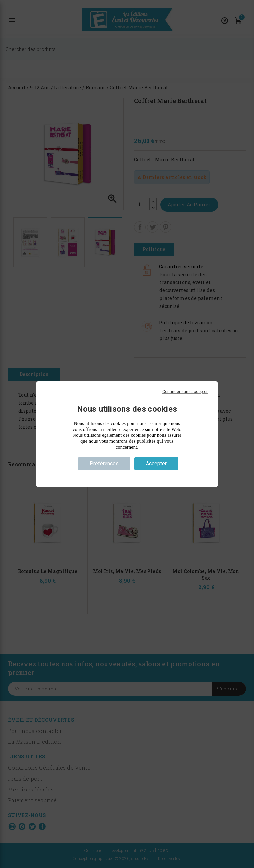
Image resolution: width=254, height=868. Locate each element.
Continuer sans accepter (185, 392)
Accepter (156, 463)
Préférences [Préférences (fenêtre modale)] (104, 463)
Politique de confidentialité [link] (127, 475)
